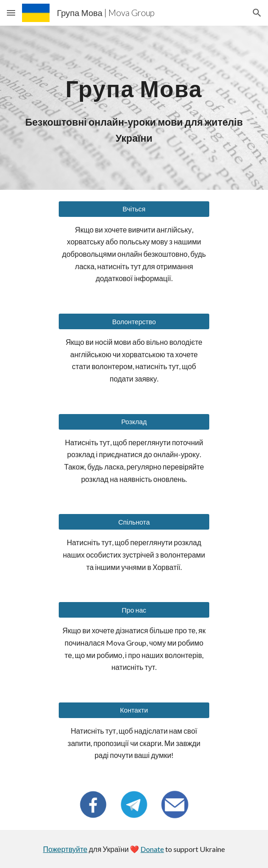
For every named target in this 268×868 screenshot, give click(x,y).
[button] (11, 13)
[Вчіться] (134, 209)
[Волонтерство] (134, 321)
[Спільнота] (134, 522)
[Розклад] (134, 422)
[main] (134, 85)
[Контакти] (134, 710)
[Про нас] (134, 610)
